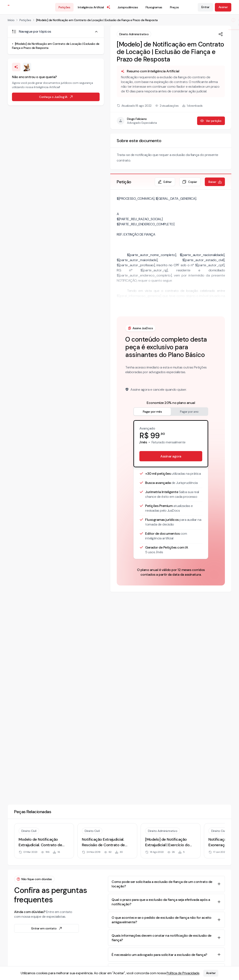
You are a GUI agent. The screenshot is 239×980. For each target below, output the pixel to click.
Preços (174, 7)
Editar (164, 182)
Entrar (205, 7)
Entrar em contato (47, 928)
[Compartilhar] (221, 34)
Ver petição (211, 121)
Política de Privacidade (183, 973)
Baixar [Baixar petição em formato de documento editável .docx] (215, 182)
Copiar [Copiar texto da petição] (190, 182)
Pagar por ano (189, 412)
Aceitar (211, 973)
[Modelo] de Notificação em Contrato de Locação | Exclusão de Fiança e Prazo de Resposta (97, 20)
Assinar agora (171, 456)
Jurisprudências (128, 7)
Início (11, 20)
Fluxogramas (154, 7)
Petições (64, 7)
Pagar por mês (152, 412)
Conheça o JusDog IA (56, 97)
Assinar (223, 7)
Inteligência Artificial (94, 7)
